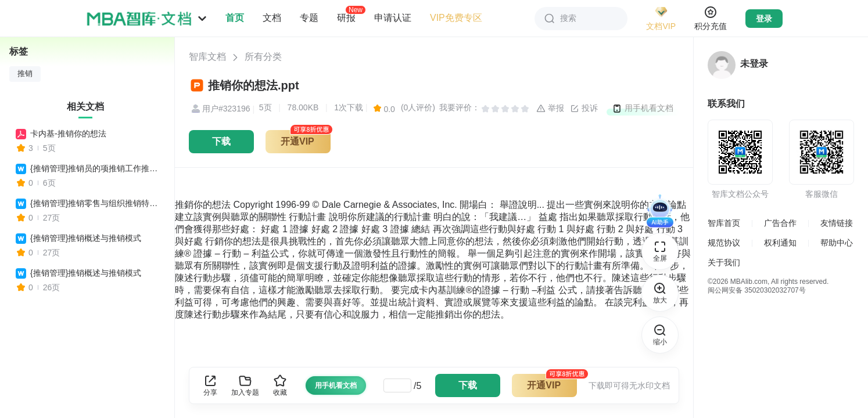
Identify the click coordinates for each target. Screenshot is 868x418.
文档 (272, 18)
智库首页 (724, 223)
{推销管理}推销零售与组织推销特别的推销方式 (97, 203)
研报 (346, 17)
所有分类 (263, 57)
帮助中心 (837, 243)
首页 (235, 18)
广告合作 (780, 223)
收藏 (280, 385)
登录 (764, 19)
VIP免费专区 (456, 18)
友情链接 (837, 223)
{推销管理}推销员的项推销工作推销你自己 (97, 168)
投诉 (584, 109)
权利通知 (780, 243)
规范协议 (724, 243)
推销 (25, 74)
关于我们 (724, 262)
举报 (550, 109)
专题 (309, 18)
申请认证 (393, 18)
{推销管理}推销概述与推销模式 (86, 238)
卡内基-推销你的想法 (68, 134)
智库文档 (207, 57)
